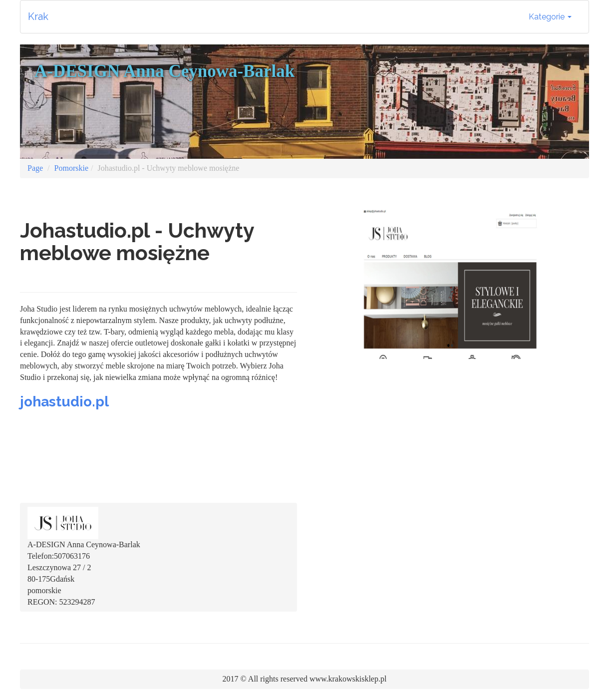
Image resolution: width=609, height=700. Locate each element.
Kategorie (550, 17)
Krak (38, 16)
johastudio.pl (64, 402)
